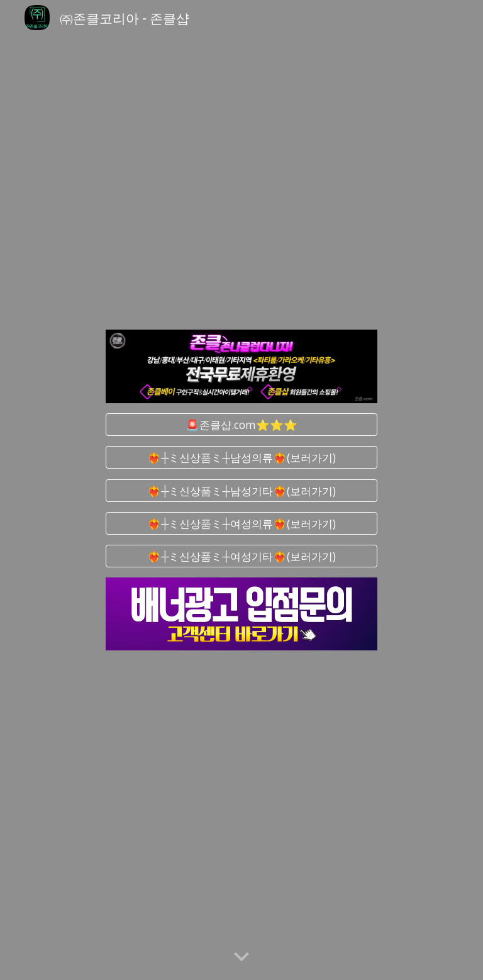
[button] (241, 957)
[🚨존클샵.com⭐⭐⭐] (241, 425)
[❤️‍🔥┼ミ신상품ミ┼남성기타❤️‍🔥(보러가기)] (241, 490)
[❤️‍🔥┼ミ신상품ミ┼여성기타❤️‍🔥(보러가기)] (241, 556)
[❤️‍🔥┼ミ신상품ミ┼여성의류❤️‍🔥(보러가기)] (241, 523)
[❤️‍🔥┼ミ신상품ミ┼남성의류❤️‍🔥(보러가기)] (241, 458)
